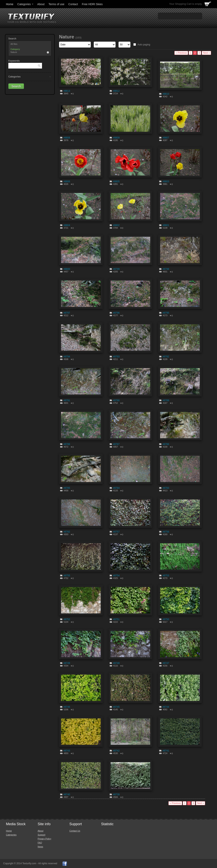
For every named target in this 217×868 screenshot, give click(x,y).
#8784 (116, 488)
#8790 (116, 400)
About (41, 4)
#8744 (166, 707)
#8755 (67, 576)
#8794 (67, 357)
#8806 (67, 181)
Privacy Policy (44, 839)
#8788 (67, 444)
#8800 (67, 269)
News (40, 847)
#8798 (166, 269)
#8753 (166, 576)
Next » (206, 53)
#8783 (166, 488)
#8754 (116, 576)
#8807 (166, 138)
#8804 (67, 225)
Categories (26, 4)
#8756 (166, 532)
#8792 (166, 357)
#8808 (67, 138)
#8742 (116, 751)
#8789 (166, 400)
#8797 (67, 313)
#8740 (67, 794)
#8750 (166, 619)
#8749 (67, 663)
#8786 (166, 444)
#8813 (67, 91)
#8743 (67, 751)
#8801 (166, 225)
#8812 (116, 91)
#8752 (67, 619)
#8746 (67, 707)
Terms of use (56, 4)
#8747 (166, 663)
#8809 (116, 138)
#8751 (116, 619)
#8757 (116, 532)
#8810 (166, 94)
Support (42, 835)
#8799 (116, 269)
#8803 (166, 181)
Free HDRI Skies (92, 4)
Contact (73, 4)
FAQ (40, 843)
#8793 (116, 357)
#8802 (116, 225)
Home (10, 4)
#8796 (116, 313)
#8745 (116, 707)
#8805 (116, 181)
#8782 (67, 532)
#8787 (116, 444)
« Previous (181, 53)
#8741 (166, 751)
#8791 (67, 400)
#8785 (67, 488)
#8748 (116, 663)
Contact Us (75, 831)
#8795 (166, 313)
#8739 (116, 794)
